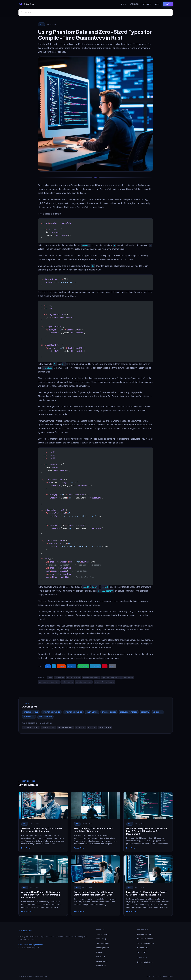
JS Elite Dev (29, 717)
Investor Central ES (51, 712)
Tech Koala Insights (31, 727)
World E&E (92, 727)
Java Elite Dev (45, 717)
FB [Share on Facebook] (48, 666)
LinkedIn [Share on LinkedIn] (72, 666)
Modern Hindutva (105, 727)
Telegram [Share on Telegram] (95, 666)
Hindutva (145, 712)
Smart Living (92, 712)
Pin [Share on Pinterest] (105, 666)
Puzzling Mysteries (129, 712)
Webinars (147, 4)
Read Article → (27, 848)
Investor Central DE (73, 712)
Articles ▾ (134, 4)
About (158, 4)
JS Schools (158, 712)
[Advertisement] (96, 754)
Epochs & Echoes (109, 712)
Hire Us (168, 4)
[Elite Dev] (27, 4)
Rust (42, 24)
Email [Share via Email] (112, 666)
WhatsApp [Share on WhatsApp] (83, 666)
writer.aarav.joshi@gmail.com (31, 945)
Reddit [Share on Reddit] (61, 666)
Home (124, 4)
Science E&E (80, 727)
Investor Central (31, 712)
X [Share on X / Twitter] (54, 666)
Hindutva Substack (145, 962)
